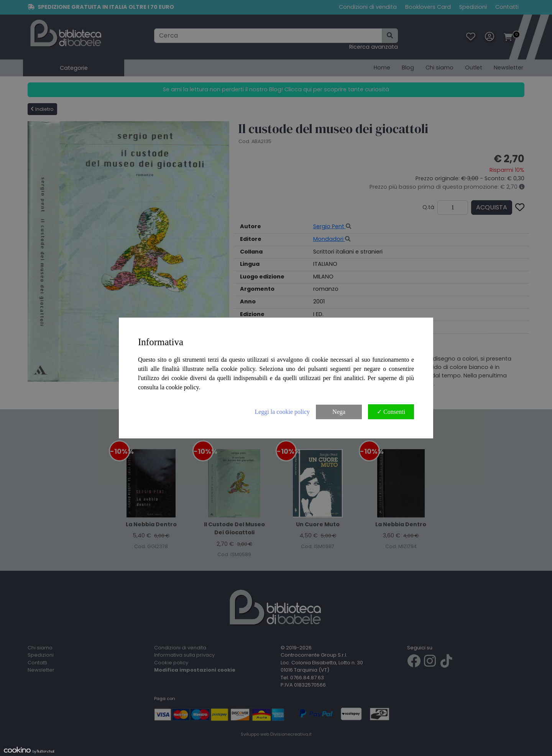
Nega (339, 412)
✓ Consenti (391, 412)
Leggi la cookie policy (282, 412)
